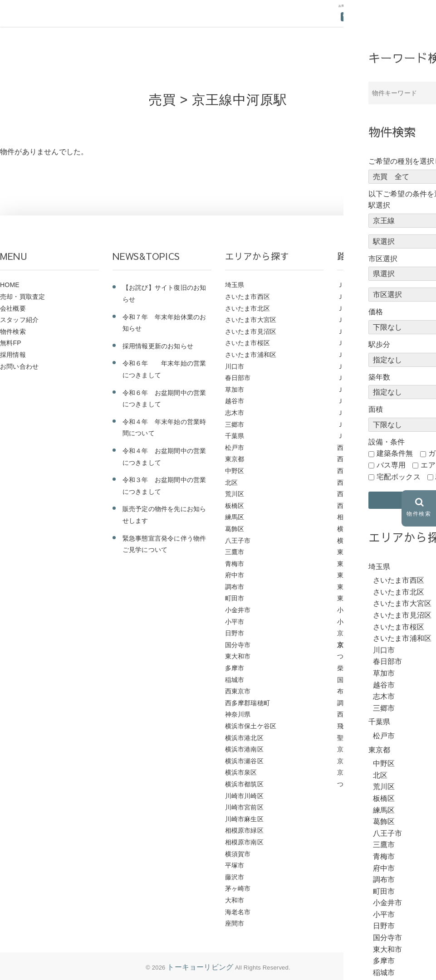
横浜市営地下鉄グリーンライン (382, 541)
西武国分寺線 (356, 506)
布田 (343, 691)
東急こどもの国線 (363, 598)
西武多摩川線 (356, 494)
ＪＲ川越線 (353, 366)
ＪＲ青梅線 (353, 285)
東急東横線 (353, 587)
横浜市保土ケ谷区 (251, 726)
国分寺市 (238, 645)
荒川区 (235, 494)
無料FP (11, 343)
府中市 (235, 575)
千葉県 (235, 436)
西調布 (347, 714)
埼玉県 (235, 285)
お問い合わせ (19, 366)
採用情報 (13, 355)
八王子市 (238, 541)
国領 (343, 680)
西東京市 (238, 691)
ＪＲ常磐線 (353, 355)
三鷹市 (235, 552)
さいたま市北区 (247, 308)
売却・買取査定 (22, 297)
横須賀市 (238, 854)
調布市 (235, 587)
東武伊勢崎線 (356, 575)
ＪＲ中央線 (353, 436)
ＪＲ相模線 (353, 297)
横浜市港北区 (244, 738)
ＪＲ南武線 (353, 401)
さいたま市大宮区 (251, 320)
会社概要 (13, 308)
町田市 (235, 598)
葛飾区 (235, 529)
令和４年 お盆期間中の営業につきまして (164, 457)
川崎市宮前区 (244, 807)
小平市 (235, 622)
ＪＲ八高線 (353, 413)
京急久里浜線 (356, 772)
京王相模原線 (356, 749)
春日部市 (238, 378)
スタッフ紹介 (19, 320)
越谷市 (235, 401)
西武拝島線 (353, 471)
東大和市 (238, 656)
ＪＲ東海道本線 (360, 332)
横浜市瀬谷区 (244, 761)
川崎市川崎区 (244, 796)
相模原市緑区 (244, 830)
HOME (10, 285)
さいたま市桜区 (247, 343)
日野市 (235, 633)
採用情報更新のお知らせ (158, 346)
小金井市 (238, 610)
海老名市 (238, 912)
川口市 (235, 366)
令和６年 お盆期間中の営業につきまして (164, 399)
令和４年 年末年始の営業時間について (164, 428)
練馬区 (235, 517)
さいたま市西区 (247, 297)
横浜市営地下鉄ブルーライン (379, 529)
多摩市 (235, 668)
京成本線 (350, 761)
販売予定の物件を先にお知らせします (164, 515)
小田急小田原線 (360, 622)
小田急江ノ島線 (360, 610)
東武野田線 (353, 552)
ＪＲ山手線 (353, 378)
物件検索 (13, 332)
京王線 (347, 645)
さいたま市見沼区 (251, 332)
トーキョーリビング (200, 967)
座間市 (235, 923)
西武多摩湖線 (356, 483)
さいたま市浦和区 (251, 355)
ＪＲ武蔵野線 (356, 308)
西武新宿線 (353, 459)
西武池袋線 (353, 448)
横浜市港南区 (244, 749)
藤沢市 (235, 877)
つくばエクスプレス (366, 784)
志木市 (235, 413)
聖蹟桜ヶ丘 (353, 738)
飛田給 (347, 726)
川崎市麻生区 (244, 819)
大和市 (235, 900)
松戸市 (235, 448)
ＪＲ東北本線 (356, 343)
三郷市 (235, 424)
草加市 (235, 390)
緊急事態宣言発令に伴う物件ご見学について (164, 544)
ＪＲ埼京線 (353, 390)
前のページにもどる (392, 187)
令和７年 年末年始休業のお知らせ (164, 323)
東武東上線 (353, 564)
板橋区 (235, 506)
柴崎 (343, 668)
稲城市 (235, 680)
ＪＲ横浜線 (353, 320)
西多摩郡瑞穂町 (247, 703)
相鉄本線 (350, 517)
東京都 (235, 459)
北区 (231, 483)
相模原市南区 (244, 842)
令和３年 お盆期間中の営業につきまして (164, 486)
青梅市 (235, 564)
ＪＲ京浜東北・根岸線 (369, 424)
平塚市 (235, 865)
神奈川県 (238, 714)
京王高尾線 (353, 633)
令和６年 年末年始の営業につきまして (164, 369)
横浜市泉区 (241, 772)
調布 (343, 703)
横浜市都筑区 (244, 784)
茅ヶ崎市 (238, 888)
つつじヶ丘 (353, 656)
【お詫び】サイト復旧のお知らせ (164, 293)
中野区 (235, 471)
